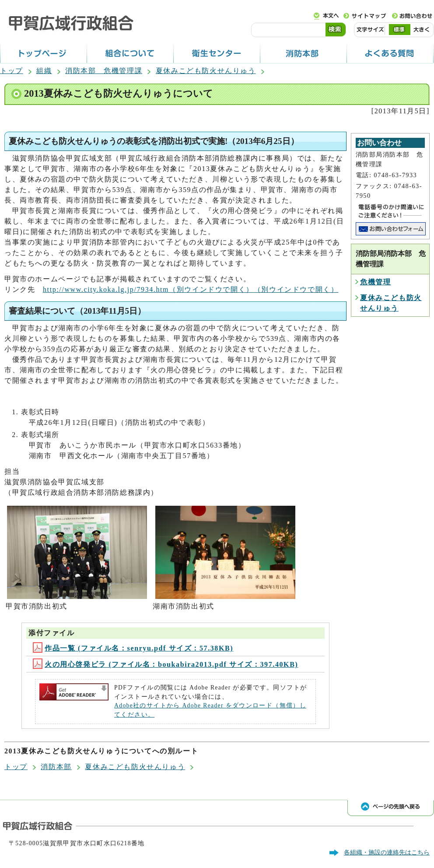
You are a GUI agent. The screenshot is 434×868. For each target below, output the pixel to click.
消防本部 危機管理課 (104, 71)
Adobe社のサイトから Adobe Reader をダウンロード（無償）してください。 (210, 710)
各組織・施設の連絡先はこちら (387, 852)
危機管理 (375, 282)
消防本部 (56, 767)
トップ (12, 71)
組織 (44, 71)
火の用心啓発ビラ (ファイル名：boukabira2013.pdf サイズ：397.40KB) (165, 664)
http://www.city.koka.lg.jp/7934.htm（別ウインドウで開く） (191, 289)
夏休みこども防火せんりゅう (206, 71)
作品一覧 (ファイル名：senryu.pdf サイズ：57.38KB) (133, 648)
